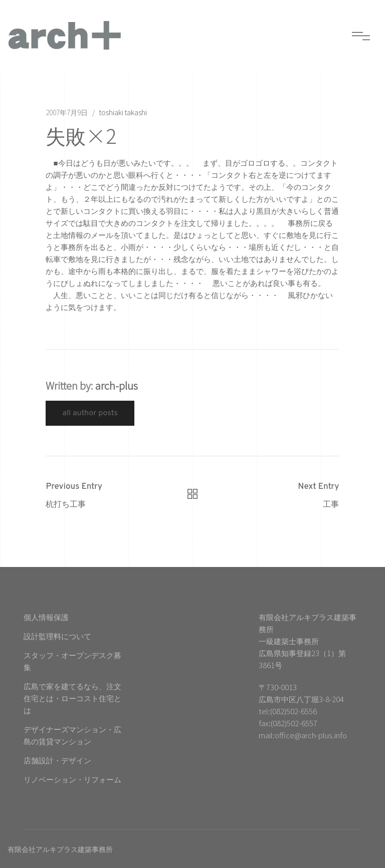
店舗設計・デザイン (57, 760)
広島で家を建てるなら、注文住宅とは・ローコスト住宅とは (72, 698)
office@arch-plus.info (311, 735)
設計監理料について (57, 636)
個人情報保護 (46, 617)
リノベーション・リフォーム (72, 779)
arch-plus (117, 385)
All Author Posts (90, 413)
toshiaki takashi (123, 112)
